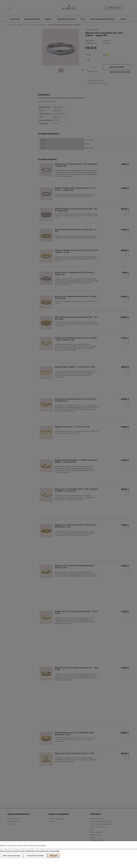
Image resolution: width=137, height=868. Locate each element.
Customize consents (35, 856)
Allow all (53, 856)
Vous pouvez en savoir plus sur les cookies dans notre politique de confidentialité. (30, 851)
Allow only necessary (12, 856)
